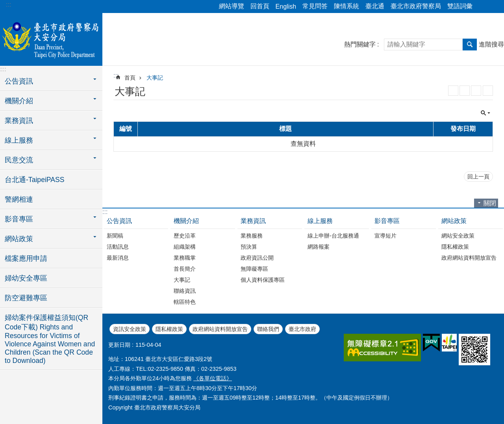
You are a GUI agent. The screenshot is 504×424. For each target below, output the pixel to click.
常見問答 (315, 6)
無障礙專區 (254, 269)
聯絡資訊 (185, 291)
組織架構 (185, 247)
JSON (476, 91)
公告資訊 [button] (19, 81)
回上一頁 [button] (478, 177)
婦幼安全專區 (26, 278)
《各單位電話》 (213, 378)
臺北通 (375, 6)
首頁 (130, 78)
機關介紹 (186, 221)
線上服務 (320, 221)
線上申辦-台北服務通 (333, 236)
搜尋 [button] (470, 45)
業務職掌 (185, 258)
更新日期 (119, 345)
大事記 (155, 78)
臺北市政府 (302, 329)
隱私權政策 (455, 247)
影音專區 (387, 221)
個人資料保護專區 (263, 280)
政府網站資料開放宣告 (469, 258)
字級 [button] (493, 7)
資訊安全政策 (130, 329)
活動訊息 (118, 247)
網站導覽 (232, 6)
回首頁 (260, 6)
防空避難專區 (26, 298)
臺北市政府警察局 (416, 6)
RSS (453, 91)
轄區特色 (185, 302)
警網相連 (19, 199)
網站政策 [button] (19, 239)
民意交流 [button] (19, 160)
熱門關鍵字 (360, 44)
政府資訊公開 (257, 258)
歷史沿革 (185, 236)
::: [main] (116, 75)
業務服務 (252, 236)
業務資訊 (253, 221)
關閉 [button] (485, 113)
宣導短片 (385, 236)
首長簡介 (185, 269)
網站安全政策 (458, 236)
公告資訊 (119, 221)
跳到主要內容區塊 (4, 4)
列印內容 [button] (488, 91)
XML (465, 91)
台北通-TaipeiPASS (34, 180)
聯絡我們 (268, 329)
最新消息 (118, 258)
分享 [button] (482, 7)
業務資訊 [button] (19, 121)
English (286, 7)
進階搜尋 (491, 44)
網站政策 (454, 221)
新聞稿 (115, 236)
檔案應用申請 (26, 258)
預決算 (249, 247)
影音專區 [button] (19, 219)
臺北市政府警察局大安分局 (51, 38)
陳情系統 (346, 6)
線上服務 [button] (19, 140)
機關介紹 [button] (19, 101)
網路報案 (319, 247)
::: (8, 5)
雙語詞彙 (460, 6)
